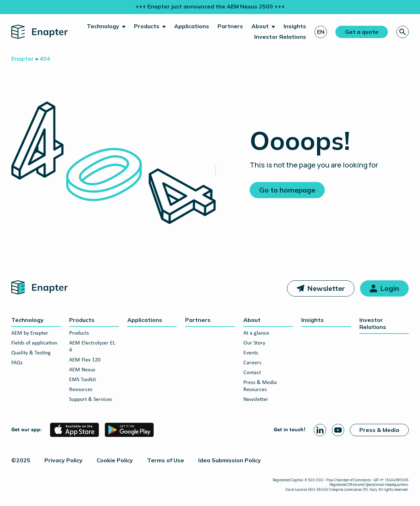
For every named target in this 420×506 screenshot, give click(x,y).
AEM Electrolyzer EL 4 (92, 347)
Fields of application (34, 343)
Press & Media (379, 430)
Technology (103, 26)
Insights (295, 26)
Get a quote (362, 32)
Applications (192, 26)
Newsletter (326, 288)
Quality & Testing (31, 353)
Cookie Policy (115, 460)
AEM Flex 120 (85, 360)
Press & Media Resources (260, 386)
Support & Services (91, 400)
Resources (81, 390)
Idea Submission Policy (230, 460)
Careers (252, 363)
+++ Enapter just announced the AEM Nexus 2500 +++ (210, 6)
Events (251, 353)
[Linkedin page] (320, 430)
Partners (230, 26)
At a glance (256, 333)
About (260, 26)
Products (147, 26)
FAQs (17, 363)
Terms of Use (166, 460)
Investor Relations (280, 37)
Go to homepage (287, 190)
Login (390, 288)
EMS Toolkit (83, 380)
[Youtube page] (338, 430)
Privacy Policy (63, 460)
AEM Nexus (82, 370)
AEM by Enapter (30, 333)
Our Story (254, 343)
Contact (252, 373)
